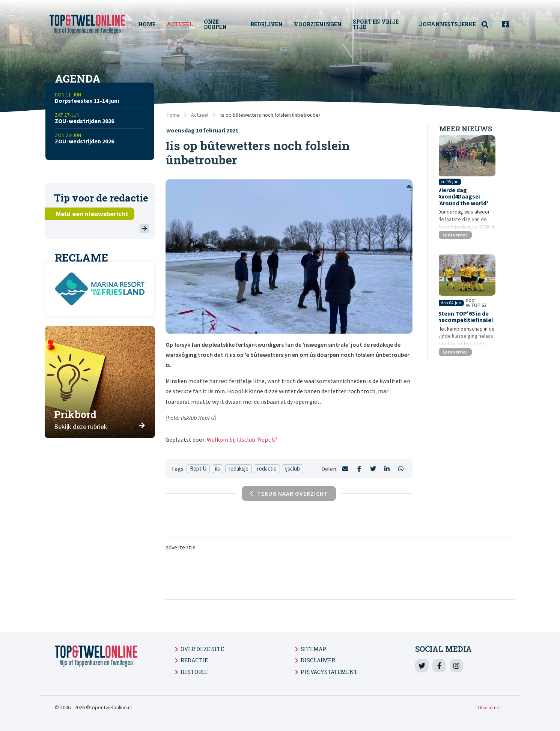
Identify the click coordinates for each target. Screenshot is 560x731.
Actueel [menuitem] (183, 24)
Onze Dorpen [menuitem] (219, 24)
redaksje (239, 469)
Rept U (198, 469)
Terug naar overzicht (289, 493)
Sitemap (313, 649)
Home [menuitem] (150, 24)
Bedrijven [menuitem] (268, 24)
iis (218, 469)
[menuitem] (489, 25)
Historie (194, 672)
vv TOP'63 (488, 323)
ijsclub (293, 469)
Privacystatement (329, 672)
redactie (267, 469)
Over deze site (202, 649)
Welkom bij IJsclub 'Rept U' (242, 439)
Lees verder (457, 242)
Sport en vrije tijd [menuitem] (378, 24)
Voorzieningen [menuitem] (320, 24)
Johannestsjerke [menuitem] (447, 24)
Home (173, 115)
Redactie (194, 660)
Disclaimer (318, 660)
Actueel (200, 115)
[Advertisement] (340, 575)
